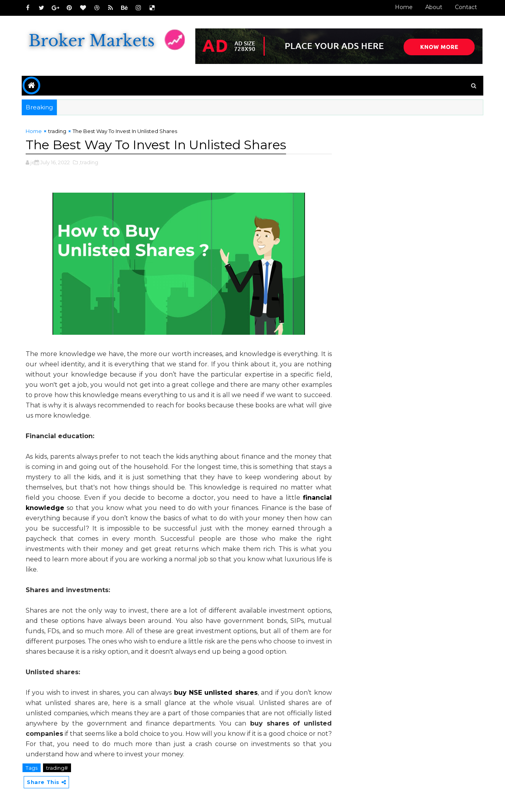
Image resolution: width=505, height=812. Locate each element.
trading (57, 131)
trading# (57, 768)
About (434, 7)
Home (404, 7)
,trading (89, 162)
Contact (466, 7)
